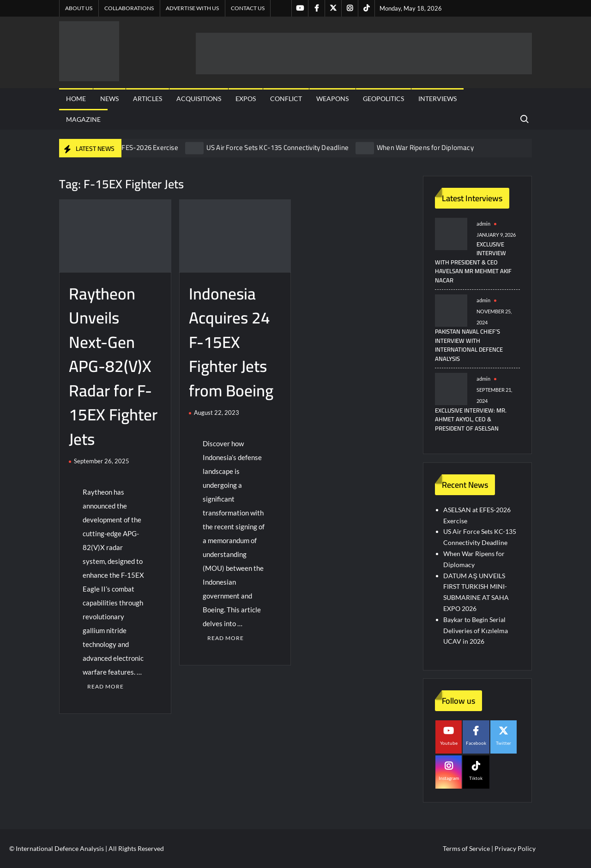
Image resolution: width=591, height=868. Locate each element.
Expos (246, 99)
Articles (148, 99)
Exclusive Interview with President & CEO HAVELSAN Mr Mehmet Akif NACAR (473, 262)
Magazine (83, 119)
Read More (106, 686)
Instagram (449, 778)
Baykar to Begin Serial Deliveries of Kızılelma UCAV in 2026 (476, 631)
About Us (79, 8)
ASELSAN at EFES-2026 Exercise (130, 147)
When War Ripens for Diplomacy (425, 147)
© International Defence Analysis (57, 848)
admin (483, 224)
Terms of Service (466, 848)
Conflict (286, 99)
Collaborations (129, 8)
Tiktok (476, 778)
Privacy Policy (515, 848)
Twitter (504, 743)
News (109, 99)
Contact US (248, 8)
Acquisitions (199, 99)
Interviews (437, 99)
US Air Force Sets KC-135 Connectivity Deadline (277, 147)
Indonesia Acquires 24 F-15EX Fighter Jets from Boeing (231, 342)
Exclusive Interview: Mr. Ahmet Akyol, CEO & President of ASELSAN (471, 419)
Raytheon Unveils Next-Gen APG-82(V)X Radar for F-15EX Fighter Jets (113, 366)
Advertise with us (192, 8)
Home (76, 99)
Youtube (449, 743)
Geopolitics (383, 99)
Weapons (332, 99)
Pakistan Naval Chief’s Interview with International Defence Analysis (469, 345)
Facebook (476, 743)
